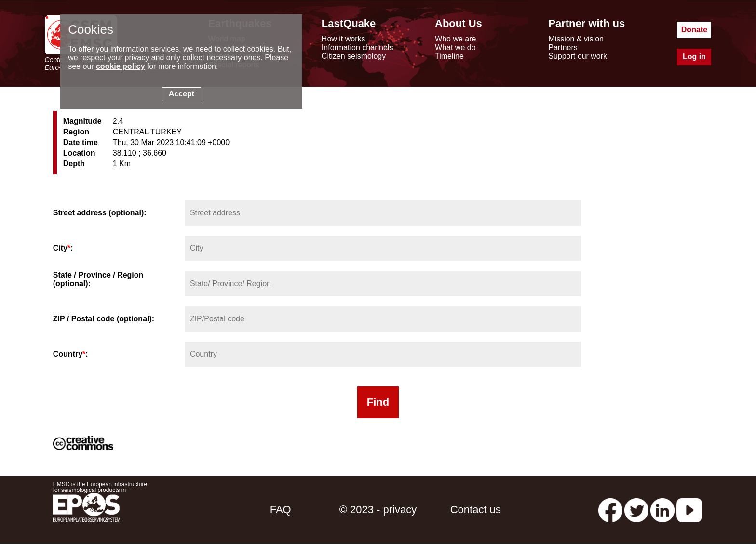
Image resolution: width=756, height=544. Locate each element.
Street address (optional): (100, 213)
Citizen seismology (354, 56)
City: (63, 248)
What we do (455, 47)
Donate (694, 30)
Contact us (476, 510)
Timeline (449, 56)
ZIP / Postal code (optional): (104, 319)
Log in (694, 57)
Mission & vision (576, 39)
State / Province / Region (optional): (98, 279)
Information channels (358, 47)
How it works (344, 39)
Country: (71, 354)
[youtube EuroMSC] (689, 510)
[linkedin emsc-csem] (662, 510)
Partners (563, 47)
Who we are (455, 39)
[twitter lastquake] (636, 510)
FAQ (281, 510)
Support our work (578, 56)
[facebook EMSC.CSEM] (610, 510)
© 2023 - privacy (378, 510)
